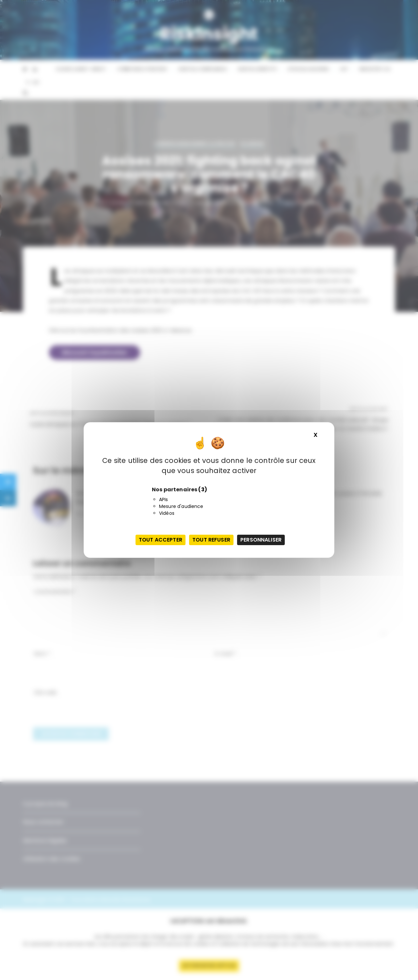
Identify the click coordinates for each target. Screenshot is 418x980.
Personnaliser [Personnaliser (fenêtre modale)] (261, 540)
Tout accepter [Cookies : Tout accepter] (161, 540)
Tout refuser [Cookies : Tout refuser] (211, 540)
